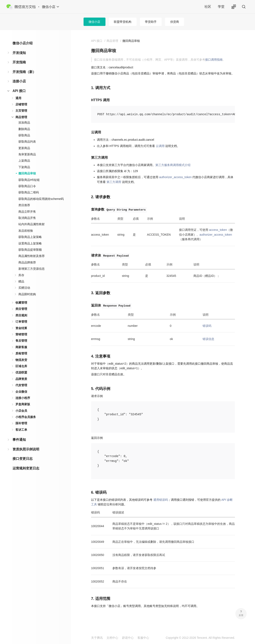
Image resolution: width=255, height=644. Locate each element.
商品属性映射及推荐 (32, 256)
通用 (18, 98)
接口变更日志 (23, 459)
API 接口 (19, 91)
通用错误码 (161, 500)
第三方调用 (114, 182)
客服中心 (143, 638)
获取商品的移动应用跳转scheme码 (41, 199)
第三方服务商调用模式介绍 (173, 165)
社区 (208, 7)
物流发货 (21, 360)
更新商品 (24, 148)
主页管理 (21, 111)
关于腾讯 (97, 638)
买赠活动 (24, 288)
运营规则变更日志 (26, 468)
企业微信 (21, 392)
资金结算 (21, 328)
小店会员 (21, 411)
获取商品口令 (27, 186)
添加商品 (24, 123)
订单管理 (21, 322)
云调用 (160, 146)
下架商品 (24, 167)
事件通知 (19, 440)
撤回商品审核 (27, 173)
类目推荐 (24, 205)
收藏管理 (21, 303)
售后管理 (21, 341)
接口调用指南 (214, 60)
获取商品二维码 (29, 192)
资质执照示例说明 (26, 449)
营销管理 (21, 334)
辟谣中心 (128, 638)
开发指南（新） (24, 72)
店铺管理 (21, 104)
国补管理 (21, 423)
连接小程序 (23, 398)
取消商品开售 (27, 218)
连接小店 (19, 81)
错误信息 (208, 339)
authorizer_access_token (175, 177)
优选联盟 (21, 372)
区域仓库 (21, 366)
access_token (218, 230)
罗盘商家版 (23, 404)
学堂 (221, 7)
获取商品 (24, 135)
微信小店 (94, 22)
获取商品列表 (27, 142)
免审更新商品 (27, 154)
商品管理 (21, 117)
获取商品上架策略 (30, 237)
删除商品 (24, 129)
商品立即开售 (27, 212)
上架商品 (24, 161)
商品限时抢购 (27, 294)
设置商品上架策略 (30, 243)
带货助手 (151, 22)
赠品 (21, 281)
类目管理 (21, 309)
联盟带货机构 (123, 22)
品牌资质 (21, 379)
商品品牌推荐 (27, 262)
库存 (21, 275)
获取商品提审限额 (30, 250)
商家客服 (21, 347)
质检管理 (21, 353)
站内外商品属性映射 (32, 224)
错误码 (207, 326)
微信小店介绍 (23, 43)
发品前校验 (26, 231)
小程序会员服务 (26, 417)
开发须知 (19, 53)
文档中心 (112, 638)
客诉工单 (21, 430)
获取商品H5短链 (29, 180)
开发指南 (19, 62)
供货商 (175, 22)
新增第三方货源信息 (32, 269)
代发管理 (21, 385)
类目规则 (21, 315)
